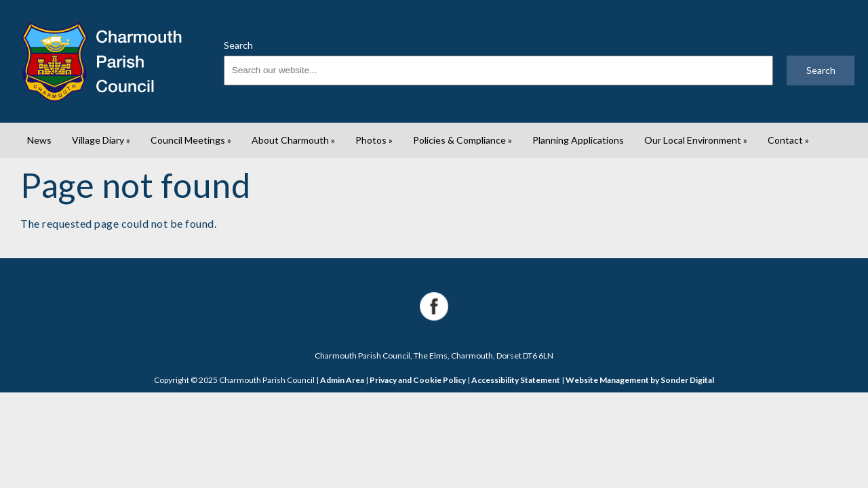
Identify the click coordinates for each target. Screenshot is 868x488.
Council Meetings (191, 140)
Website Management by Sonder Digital (640, 380)
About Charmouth (293, 140)
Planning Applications (578, 140)
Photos (374, 140)
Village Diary (101, 140)
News (39, 140)
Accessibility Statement (516, 380)
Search (238, 45)
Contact (788, 140)
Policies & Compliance (462, 140)
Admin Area (342, 380)
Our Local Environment (696, 140)
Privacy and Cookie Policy (418, 380)
